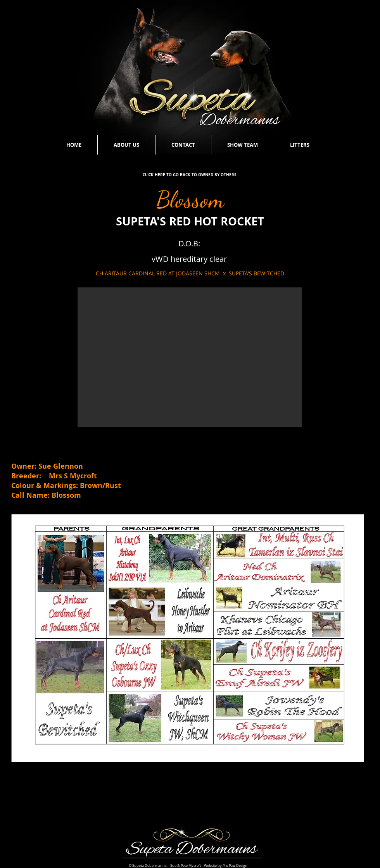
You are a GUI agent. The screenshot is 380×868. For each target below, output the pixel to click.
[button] (190, 357)
